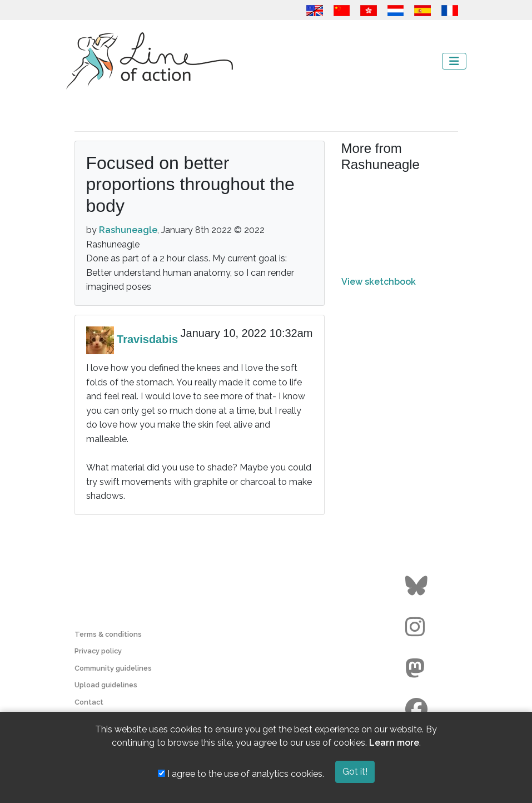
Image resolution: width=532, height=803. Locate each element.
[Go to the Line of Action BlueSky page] (418, 586)
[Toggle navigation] (454, 61)
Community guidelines (113, 668)
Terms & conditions (108, 634)
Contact (89, 702)
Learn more (394, 743)
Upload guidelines (106, 685)
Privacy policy (98, 651)
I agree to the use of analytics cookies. (241, 774)
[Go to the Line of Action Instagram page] (418, 627)
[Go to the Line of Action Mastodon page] (418, 668)
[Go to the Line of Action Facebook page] (418, 710)
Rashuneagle (128, 230)
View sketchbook (379, 282)
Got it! (355, 772)
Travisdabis (147, 339)
